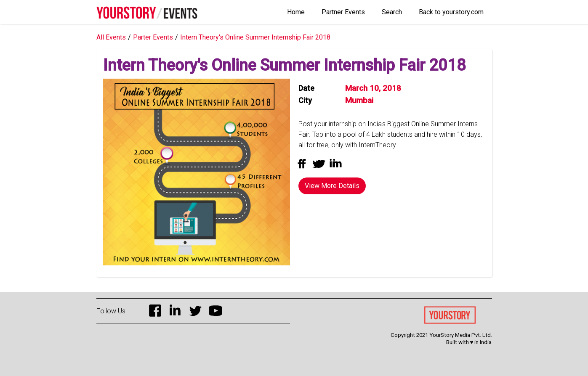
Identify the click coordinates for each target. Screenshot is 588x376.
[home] (147, 9)
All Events (111, 37)
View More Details (332, 186)
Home (296, 12)
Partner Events (343, 12)
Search (392, 12)
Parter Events (153, 37)
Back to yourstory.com (451, 12)
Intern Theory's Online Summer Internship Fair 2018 (255, 37)
